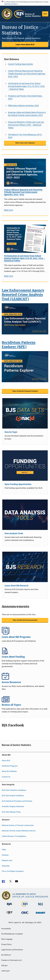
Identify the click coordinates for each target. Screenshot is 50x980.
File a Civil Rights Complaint (13, 871)
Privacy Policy (6, 944)
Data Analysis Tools (14, 533)
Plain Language (7, 939)
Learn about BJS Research (16, 586)
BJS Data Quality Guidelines (13, 796)
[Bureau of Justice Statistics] (25, 907)
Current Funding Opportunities (20, 64)
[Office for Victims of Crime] (25, 914)
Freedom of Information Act (11, 960)
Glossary (5, 855)
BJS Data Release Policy (11, 812)
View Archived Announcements (25, 620)
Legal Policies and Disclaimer (12, 950)
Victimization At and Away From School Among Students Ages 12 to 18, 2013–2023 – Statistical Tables (26, 86)
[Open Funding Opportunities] (25, 466)
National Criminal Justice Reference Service (19, 831)
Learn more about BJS (25, 44)
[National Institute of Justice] (40, 906)
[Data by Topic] (25, 413)
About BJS (6, 760)
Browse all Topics (25, 699)
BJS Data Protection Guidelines (14, 790)
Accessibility (6, 929)
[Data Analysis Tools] (25, 515)
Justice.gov (6, 971)
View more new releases (25, 143)
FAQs (4, 850)
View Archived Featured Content (25, 391)
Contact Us (6, 777)
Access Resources (25, 676)
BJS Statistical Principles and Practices (17, 801)
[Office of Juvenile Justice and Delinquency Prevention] (10, 915)
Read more (9, 210)
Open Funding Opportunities (18, 484)
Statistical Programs (10, 766)
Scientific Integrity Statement (13, 806)
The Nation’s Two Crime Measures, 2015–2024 (25, 136)
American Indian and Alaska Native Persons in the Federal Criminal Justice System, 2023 (27, 114)
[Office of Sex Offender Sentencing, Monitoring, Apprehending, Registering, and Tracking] (40, 914)
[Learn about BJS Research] (25, 567)
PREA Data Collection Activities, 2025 (23, 106)
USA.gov (4, 966)
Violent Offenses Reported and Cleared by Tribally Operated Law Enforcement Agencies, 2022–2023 (27, 74)
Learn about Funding (25, 651)
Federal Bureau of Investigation (14, 836)
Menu (45, 14)
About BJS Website (9, 771)
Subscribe (6, 866)
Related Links (7, 860)
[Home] (27, 14)
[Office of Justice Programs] (7, 14)
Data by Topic (11, 432)
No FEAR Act (6, 955)
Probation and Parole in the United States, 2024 (25, 97)
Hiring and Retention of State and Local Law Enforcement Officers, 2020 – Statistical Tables (26, 125)
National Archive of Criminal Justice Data (18, 825)
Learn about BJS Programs (25, 631)
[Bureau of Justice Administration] (9, 906)
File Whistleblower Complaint (12, 934)
